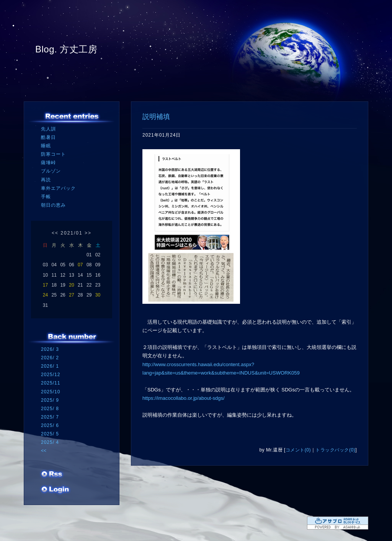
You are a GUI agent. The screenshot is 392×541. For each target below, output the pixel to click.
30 (98, 295)
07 (80, 265)
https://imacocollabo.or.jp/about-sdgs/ (184, 398)
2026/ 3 (50, 349)
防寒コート (53, 154)
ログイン (55, 490)
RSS (52, 475)
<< (55, 233)
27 (71, 295)
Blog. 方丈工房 (66, 49)
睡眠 (46, 146)
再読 (46, 180)
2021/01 (71, 233)
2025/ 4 (50, 442)
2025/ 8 (50, 409)
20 (71, 285)
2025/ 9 (50, 400)
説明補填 (156, 117)
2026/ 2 (50, 358)
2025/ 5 (50, 434)
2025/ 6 (50, 425)
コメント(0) (298, 450)
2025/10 (51, 392)
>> (88, 233)
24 (45, 295)
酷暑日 (48, 137)
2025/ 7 (50, 417)
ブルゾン (51, 171)
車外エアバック (58, 188)
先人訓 (48, 129)
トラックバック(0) (335, 450)
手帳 (46, 197)
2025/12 (51, 375)
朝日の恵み (53, 205)
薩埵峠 (48, 163)
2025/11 (51, 383)
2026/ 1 (50, 366)
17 (45, 285)
